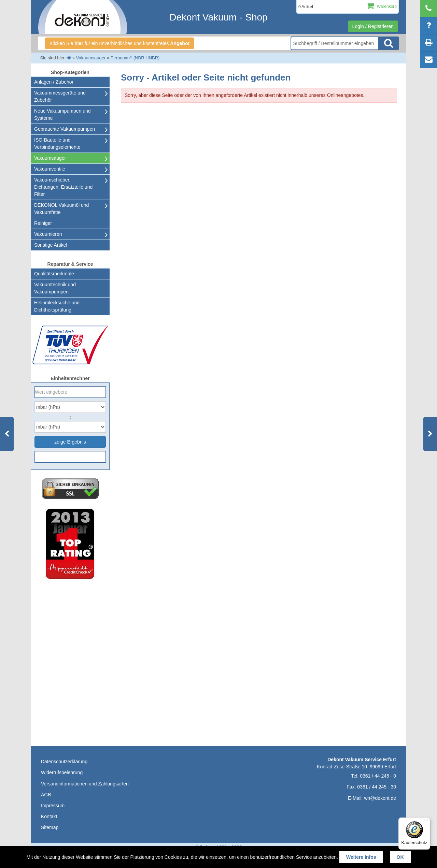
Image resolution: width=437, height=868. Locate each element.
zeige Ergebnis (70, 442)
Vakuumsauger (50, 158)
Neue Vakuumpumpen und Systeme (62, 114)
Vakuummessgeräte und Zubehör (60, 96)
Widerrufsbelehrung (62, 772)
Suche (389, 43)
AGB (46, 795)
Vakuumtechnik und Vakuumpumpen (55, 288)
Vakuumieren (48, 234)
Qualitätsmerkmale (54, 274)
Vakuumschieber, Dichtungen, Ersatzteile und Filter (63, 187)
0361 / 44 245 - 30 (377, 787)
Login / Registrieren (373, 26)
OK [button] (400, 857)
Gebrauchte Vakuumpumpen (65, 129)
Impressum (53, 806)
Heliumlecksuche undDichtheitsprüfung (57, 306)
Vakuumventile (50, 169)
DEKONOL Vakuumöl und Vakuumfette (61, 209)
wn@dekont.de (380, 798)
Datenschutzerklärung (64, 762)
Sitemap (50, 827)
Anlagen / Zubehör (54, 82)
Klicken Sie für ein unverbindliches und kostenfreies (119, 43)
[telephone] (428, 9)
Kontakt (49, 816)
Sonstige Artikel (51, 245)
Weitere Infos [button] (361, 857)
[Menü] (426, 822)
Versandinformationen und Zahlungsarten (85, 784)
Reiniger (43, 223)
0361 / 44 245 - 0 (378, 776)
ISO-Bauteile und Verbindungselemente (57, 143)
